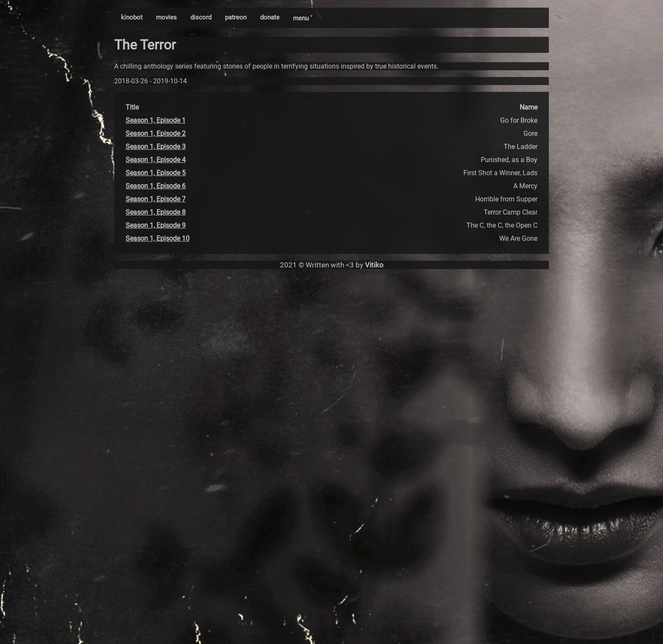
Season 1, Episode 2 (156, 133)
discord (201, 17)
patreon (236, 17)
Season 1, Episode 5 (156, 173)
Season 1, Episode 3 (156, 147)
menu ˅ (303, 18)
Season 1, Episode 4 (156, 160)
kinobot (132, 17)
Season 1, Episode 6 (156, 186)
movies (166, 17)
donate (270, 17)
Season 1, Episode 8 (156, 212)
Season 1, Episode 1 (156, 120)
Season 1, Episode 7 (156, 199)
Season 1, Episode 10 (158, 238)
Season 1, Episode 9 (156, 225)
